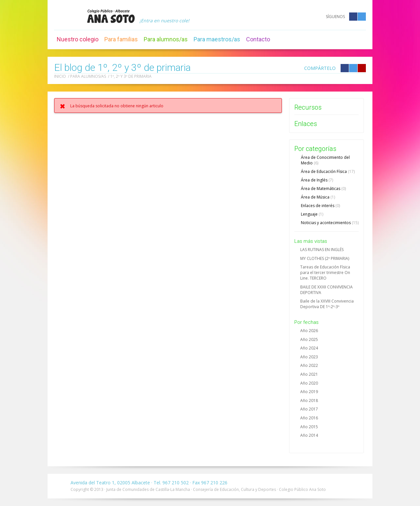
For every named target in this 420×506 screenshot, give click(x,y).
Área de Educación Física (328, 171)
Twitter (362, 17)
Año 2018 (309, 401)
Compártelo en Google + (362, 68)
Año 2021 (309, 374)
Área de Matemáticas (323, 189)
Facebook (353, 17)
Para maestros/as (217, 39)
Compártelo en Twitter (353, 68)
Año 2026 (309, 331)
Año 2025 (309, 339)
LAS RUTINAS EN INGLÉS (322, 250)
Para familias (121, 39)
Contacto (258, 39)
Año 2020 (309, 383)
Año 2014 (309, 435)
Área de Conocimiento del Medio (325, 160)
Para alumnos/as (166, 39)
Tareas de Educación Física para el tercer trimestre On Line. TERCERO (325, 273)
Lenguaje (312, 214)
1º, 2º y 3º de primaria (131, 76)
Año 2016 (309, 418)
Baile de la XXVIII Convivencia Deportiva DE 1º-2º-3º (327, 304)
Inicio (60, 76)
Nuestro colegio (78, 39)
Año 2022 (309, 365)
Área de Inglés (317, 180)
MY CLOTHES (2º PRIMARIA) (325, 258)
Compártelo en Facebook (345, 68)
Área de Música (318, 197)
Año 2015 (309, 427)
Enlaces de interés (320, 206)
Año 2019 (309, 392)
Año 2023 (309, 357)
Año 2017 (309, 409)
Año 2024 (309, 348)
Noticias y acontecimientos (330, 223)
